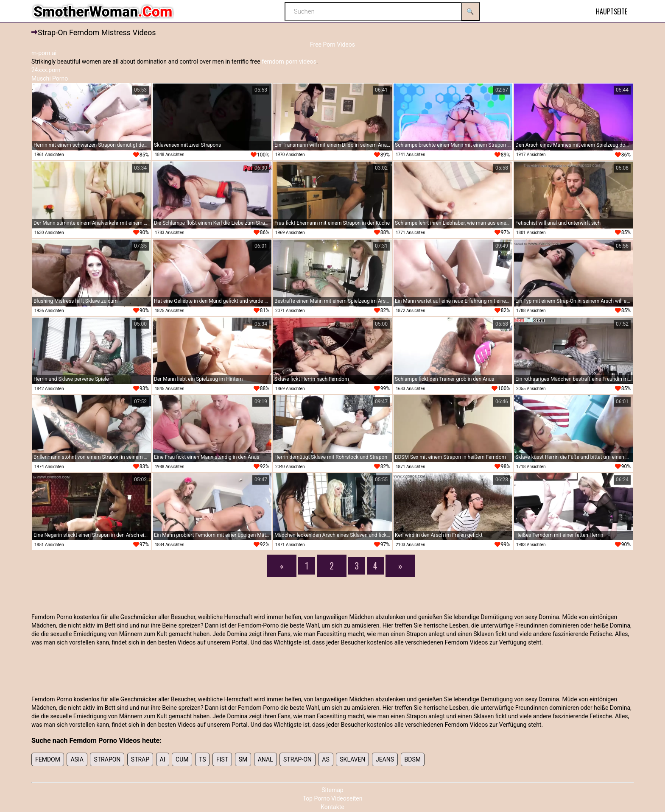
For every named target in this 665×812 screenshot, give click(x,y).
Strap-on (298, 759)
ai (163, 759)
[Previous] (282, 566)
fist (222, 759)
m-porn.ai (44, 53)
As (326, 759)
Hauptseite (612, 11)
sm (243, 759)
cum (182, 759)
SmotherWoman (103, 11)
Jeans (385, 759)
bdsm (413, 759)
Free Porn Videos (332, 45)
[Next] (400, 566)
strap (140, 759)
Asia (77, 759)
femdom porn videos (289, 61)
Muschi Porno (50, 78)
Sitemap (332, 790)
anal (265, 759)
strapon (107, 759)
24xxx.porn (46, 70)
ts (203, 759)
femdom (48, 759)
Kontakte (332, 807)
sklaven (352, 759)
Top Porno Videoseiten (332, 798)
